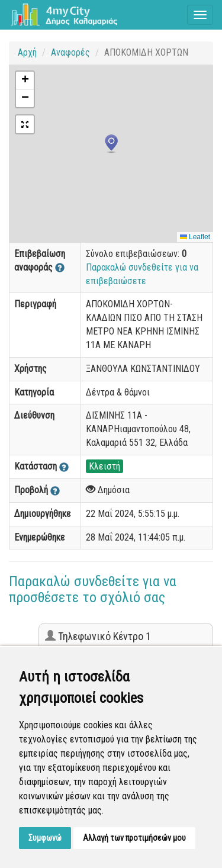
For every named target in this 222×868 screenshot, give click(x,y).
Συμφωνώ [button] (45, 838)
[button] (111, 144)
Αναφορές (70, 52)
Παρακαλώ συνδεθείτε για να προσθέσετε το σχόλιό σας (93, 589)
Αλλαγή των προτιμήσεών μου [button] (134, 838)
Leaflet (195, 237)
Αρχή (27, 52)
